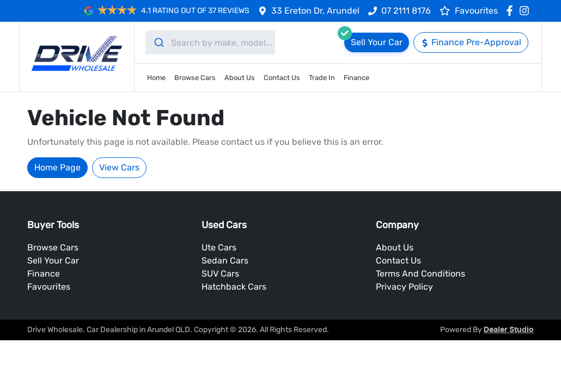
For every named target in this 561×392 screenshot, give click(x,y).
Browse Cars (195, 78)
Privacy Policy (404, 287)
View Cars (119, 167)
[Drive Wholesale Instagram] (526, 11)
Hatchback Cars (234, 287)
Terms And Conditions (420, 274)
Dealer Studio (509, 330)
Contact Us (282, 78)
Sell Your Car (53, 261)
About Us (240, 78)
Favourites (49, 287)
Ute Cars (219, 247)
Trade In (322, 78)
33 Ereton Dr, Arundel (315, 11)
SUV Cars (220, 274)
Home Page (57, 167)
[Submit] (158, 42)
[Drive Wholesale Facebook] (512, 11)
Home (156, 78)
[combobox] (210, 42)
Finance (356, 78)
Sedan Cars (225, 261)
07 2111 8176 (406, 11)
